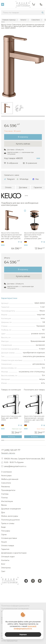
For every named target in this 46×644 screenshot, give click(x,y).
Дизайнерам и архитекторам (14, 553)
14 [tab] (41, 442)
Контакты (5, 560)
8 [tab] (23, 442)
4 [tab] (11, 442)
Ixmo (26, 196)
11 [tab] (32, 442)
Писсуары (6, 531)
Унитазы (5, 494)
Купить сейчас (23, 144)
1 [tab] (23, 116)
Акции (4, 542)
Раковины (6, 487)
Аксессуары (6, 476)
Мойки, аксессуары (10, 516)
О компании (6, 472)
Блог (3, 564)
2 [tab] (6, 442)
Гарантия (38, 187)
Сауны (4, 535)
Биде (3, 527)
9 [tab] (26, 442)
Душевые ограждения (11, 509)
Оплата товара (8, 546)
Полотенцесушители (10, 520)
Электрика (6, 568)
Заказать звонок (8, 453)
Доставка (23, 187)
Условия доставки (9, 538)
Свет (3, 571)
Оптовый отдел (8, 557)
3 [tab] (8, 442)
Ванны (4, 505)
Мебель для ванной (10, 479)
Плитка (4, 498)
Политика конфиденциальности (15, 606)
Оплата (8, 187)
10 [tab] (29, 442)
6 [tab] (17, 442)
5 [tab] (14, 442)
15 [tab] (43, 442)
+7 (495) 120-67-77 (11, 450)
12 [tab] (35, 442)
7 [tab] (20, 442)
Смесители (6, 483)
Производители (8, 490)
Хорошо (23, 634)
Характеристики (9, 298)
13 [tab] (38, 442)
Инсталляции (7, 501)
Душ (3, 512)
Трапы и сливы (8, 523)
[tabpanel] (7, 108)
